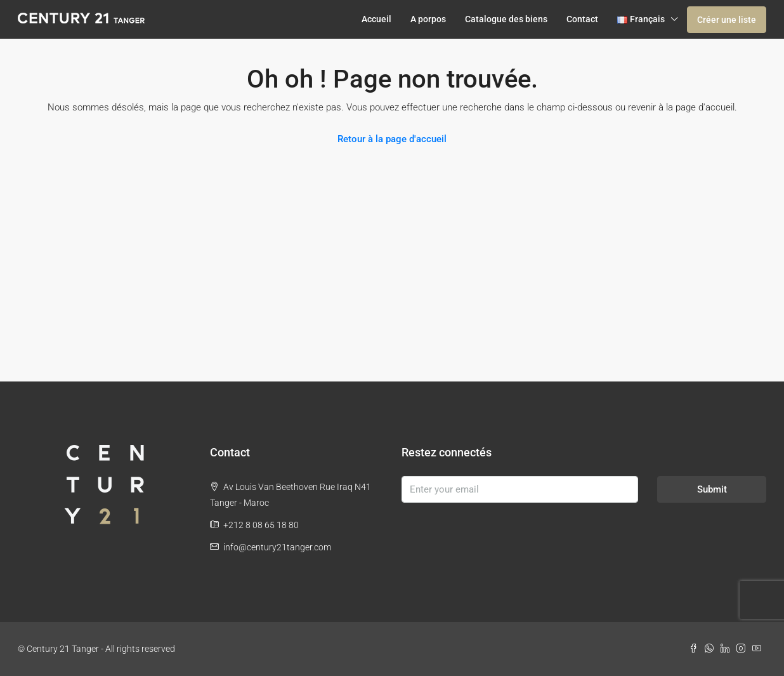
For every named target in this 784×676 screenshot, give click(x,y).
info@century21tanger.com (277, 547)
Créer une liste (727, 20)
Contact (582, 19)
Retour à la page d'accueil (392, 139)
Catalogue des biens (506, 19)
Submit (712, 489)
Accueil (376, 19)
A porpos (428, 19)
